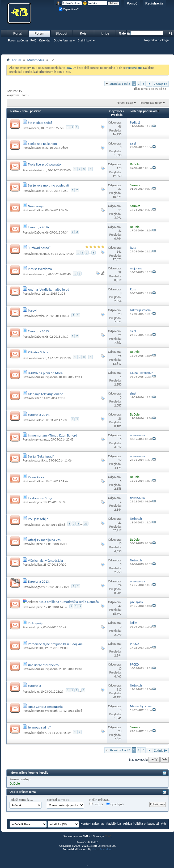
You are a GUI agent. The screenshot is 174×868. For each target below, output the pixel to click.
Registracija (154, 3)
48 (120, 126)
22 (86, 524)
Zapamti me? (69, 9)
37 (120, 189)
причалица (42, 254)
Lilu (37, 692)
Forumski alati (125, 103)
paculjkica (41, 460)
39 (120, 272)
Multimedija (36, 60)
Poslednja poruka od (145, 111)
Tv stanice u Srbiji (40, 498)
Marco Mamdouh (102, 849)
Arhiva (128, 823)
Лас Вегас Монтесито (43, 665)
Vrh (164, 760)
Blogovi (61, 33)
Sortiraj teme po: (59, 800)
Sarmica (39, 316)
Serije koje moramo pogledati (48, 185)
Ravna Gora (36, 477)
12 (120, 460)
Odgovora (116, 111)
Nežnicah (40, 170)
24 (120, 585)
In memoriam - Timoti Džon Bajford (52, 435)
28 (120, 418)
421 (119, 523)
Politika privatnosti (146, 823)
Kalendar (45, 40)
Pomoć (132, 3)
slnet (37, 398)
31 (120, 231)
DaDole (39, 148)
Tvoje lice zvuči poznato (44, 164)
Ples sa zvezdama (40, 269)
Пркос (38, 544)
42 (120, 606)
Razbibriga (114, 823)
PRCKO (39, 648)
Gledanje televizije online (46, 394)
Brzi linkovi (85, 40)
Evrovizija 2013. (39, 581)
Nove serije (36, 206)
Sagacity (39, 587)
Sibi (37, 128)
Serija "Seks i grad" (41, 456)
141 (119, 252)
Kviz (83, 33)
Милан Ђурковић (46, 377)
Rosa (37, 294)
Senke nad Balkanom (42, 144)
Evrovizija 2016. (39, 227)
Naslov (15, 111)
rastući (96, 804)
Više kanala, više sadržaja (45, 560)
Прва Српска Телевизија (45, 707)
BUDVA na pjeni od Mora (45, 373)
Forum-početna (18, 40)
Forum (39, 33)
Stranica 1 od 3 (120, 84)
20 (120, 314)
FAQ (33, 40)
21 (120, 335)
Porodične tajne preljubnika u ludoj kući (56, 644)
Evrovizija (34, 686)
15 (120, 210)
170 (119, 168)
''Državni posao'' (39, 248)
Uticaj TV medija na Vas (44, 540)
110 (119, 689)
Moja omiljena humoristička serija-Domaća (69, 602)
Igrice (105, 33)
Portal (18, 33)
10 (120, 543)
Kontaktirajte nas (93, 823)
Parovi (32, 310)
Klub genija (36, 623)
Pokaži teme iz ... (21, 800)
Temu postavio (32, 111)
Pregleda (117, 115)
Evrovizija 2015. (39, 331)
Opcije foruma (63, 40)
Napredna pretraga (156, 40)
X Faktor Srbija (38, 352)
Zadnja (161, 84)
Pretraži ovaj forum (151, 103)
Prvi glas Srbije (38, 519)
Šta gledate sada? (40, 123)
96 (120, 356)
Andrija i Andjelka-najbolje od (49, 289)
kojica (38, 502)
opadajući (115, 804)
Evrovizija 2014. (39, 415)
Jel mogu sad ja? (39, 727)
